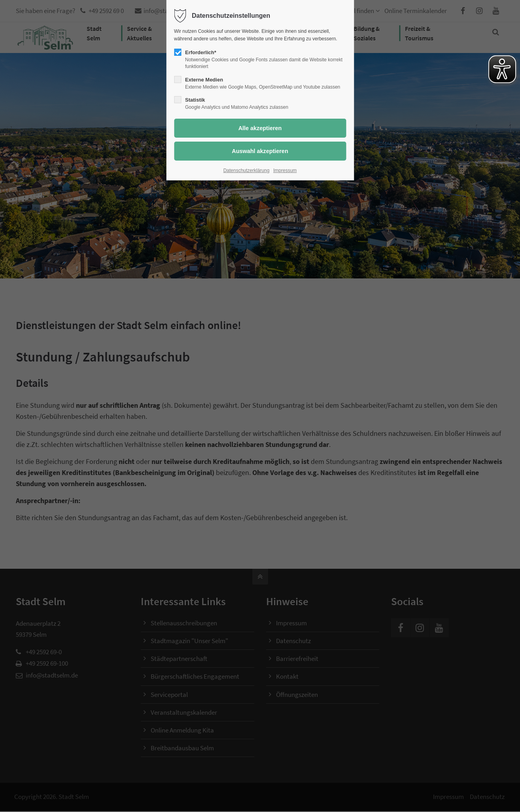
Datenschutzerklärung (247, 170)
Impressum (285, 170)
